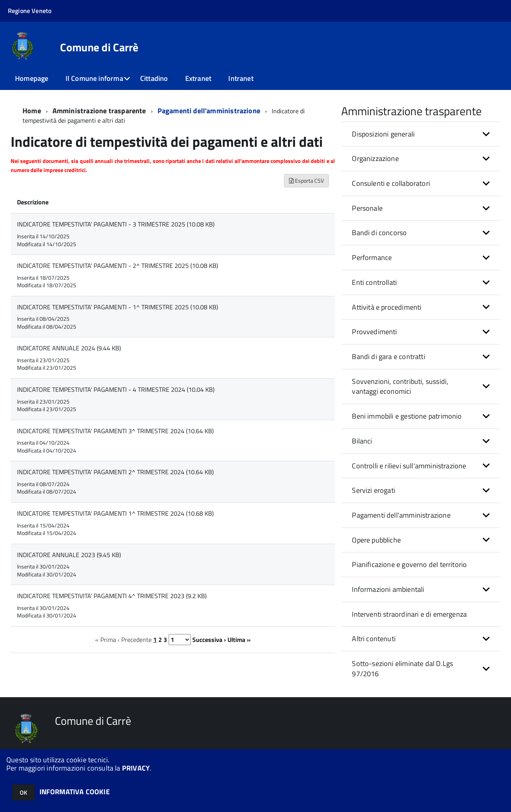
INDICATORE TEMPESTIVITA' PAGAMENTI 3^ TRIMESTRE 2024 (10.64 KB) (115, 431)
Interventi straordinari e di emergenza (409, 614)
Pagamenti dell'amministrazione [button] (401, 515)
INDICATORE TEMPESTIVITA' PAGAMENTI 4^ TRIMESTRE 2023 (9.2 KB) (112, 596)
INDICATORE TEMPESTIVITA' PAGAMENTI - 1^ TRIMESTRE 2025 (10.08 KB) (117, 307)
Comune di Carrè (99, 47)
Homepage (32, 78)
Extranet (198, 78)
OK (23, 792)
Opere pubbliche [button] (376, 540)
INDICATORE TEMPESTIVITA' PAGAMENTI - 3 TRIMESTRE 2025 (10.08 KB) (116, 224)
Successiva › (209, 640)
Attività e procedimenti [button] (387, 307)
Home (32, 111)
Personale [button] (367, 208)
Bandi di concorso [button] (379, 233)
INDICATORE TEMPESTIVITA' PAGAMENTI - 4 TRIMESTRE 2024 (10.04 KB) (116, 389)
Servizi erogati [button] (374, 490)
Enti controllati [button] (374, 282)
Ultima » (239, 640)
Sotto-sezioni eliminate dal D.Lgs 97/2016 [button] (402, 669)
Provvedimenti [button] (374, 332)
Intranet (241, 78)
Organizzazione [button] (375, 158)
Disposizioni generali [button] (383, 134)
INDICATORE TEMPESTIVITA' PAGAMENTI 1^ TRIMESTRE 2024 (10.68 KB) (115, 513)
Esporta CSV (306, 181)
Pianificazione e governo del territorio (409, 564)
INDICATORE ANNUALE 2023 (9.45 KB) (69, 555)
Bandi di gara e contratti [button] (389, 356)
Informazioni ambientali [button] (388, 589)
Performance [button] (372, 257)
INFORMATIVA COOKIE (75, 792)
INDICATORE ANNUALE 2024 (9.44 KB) (69, 348)
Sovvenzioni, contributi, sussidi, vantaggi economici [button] (400, 386)
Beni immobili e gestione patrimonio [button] (407, 416)
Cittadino (154, 78)
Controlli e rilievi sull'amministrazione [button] (409, 466)
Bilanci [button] (362, 441)
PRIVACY (136, 768)
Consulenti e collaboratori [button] (391, 183)
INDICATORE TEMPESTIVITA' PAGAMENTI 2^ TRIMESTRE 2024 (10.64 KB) (115, 472)
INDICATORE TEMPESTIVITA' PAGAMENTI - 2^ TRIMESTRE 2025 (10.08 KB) (117, 266)
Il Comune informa (94, 78)
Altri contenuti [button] (374, 639)
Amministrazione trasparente (99, 111)
